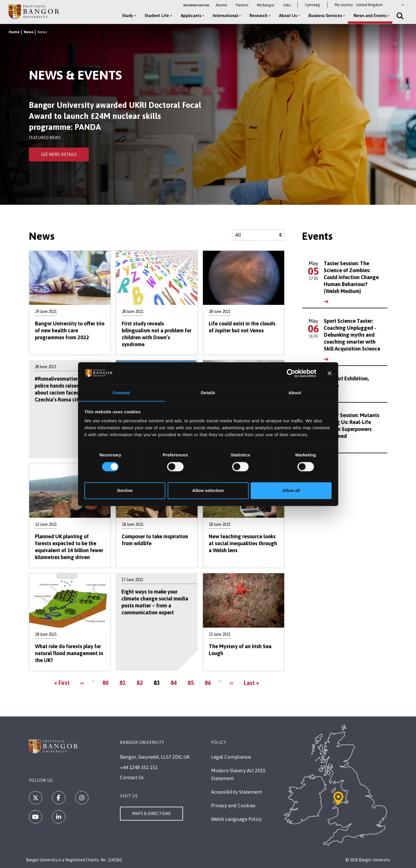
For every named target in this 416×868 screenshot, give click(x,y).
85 (192, 682)
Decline (125, 491)
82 (141, 682)
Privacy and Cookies (233, 806)
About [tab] (295, 393)
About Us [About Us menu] (288, 15)
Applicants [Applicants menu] (191, 15)
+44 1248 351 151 (139, 767)
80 (107, 682)
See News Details (59, 154)
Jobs (287, 5)
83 (158, 684)
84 (175, 682)
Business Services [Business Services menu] (325, 15)
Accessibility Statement (236, 792)
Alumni (221, 5)
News (29, 32)
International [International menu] (225, 15)
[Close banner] (330, 373)
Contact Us (132, 777)
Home (14, 32)
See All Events (323, 464)
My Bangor (266, 5)
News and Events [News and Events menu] (370, 15)
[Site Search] (399, 16)
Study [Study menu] (127, 15)
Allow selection (208, 491)
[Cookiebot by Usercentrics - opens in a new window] (291, 373)
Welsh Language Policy (236, 819)
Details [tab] (208, 393)
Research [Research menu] (258, 15)
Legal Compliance (231, 757)
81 (124, 682)
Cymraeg (313, 5)
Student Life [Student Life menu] (157, 15)
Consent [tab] (121, 393)
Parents (242, 5)
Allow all (291, 491)
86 (209, 682)
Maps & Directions (151, 814)
